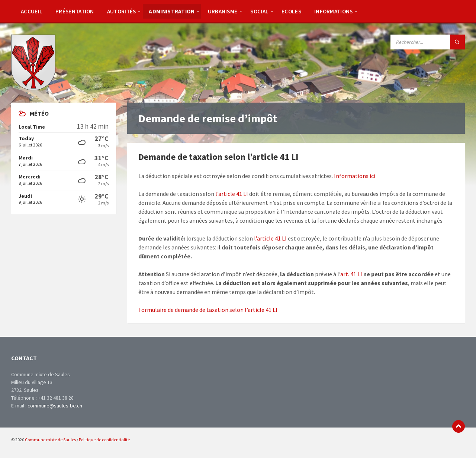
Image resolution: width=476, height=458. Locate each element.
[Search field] (428, 42)
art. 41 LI (351, 274)
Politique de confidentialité (104, 440)
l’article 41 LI (232, 194)
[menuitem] (32, 11)
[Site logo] (33, 88)
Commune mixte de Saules (50, 440)
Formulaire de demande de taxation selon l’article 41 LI (208, 310)
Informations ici (355, 176)
